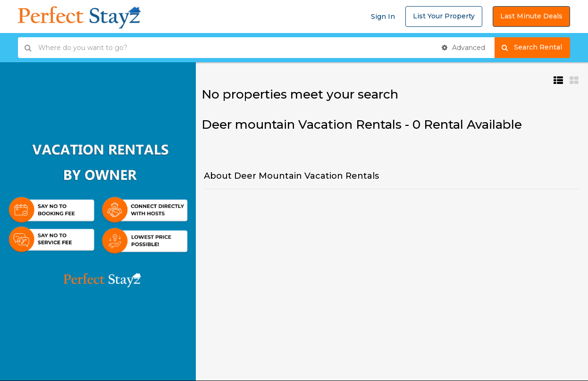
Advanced (463, 48)
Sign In (383, 17)
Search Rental (536, 48)
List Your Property (444, 16)
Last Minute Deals (531, 16)
